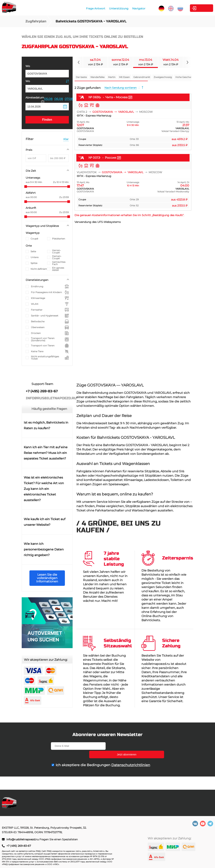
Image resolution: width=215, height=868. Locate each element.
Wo (28, 66)
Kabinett (192, 8)
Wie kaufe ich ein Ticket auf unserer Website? (45, 522)
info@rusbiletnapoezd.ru (23, 839)
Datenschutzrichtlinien (131, 757)
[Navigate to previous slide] (79, 62)
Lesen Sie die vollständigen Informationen (47, 578)
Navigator (124, 8)
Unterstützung (104, 8)
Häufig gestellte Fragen (49, 409)
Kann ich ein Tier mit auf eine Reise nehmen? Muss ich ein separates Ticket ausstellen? (46, 453)
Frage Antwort (81, 8)
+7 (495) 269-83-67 (19, 846)
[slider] (26, 187)
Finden (47, 120)
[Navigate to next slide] (187, 62)
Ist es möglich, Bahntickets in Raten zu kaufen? (46, 425)
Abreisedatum (35, 99)
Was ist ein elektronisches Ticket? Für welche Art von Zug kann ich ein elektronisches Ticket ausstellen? (44, 489)
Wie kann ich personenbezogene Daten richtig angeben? (44, 549)
